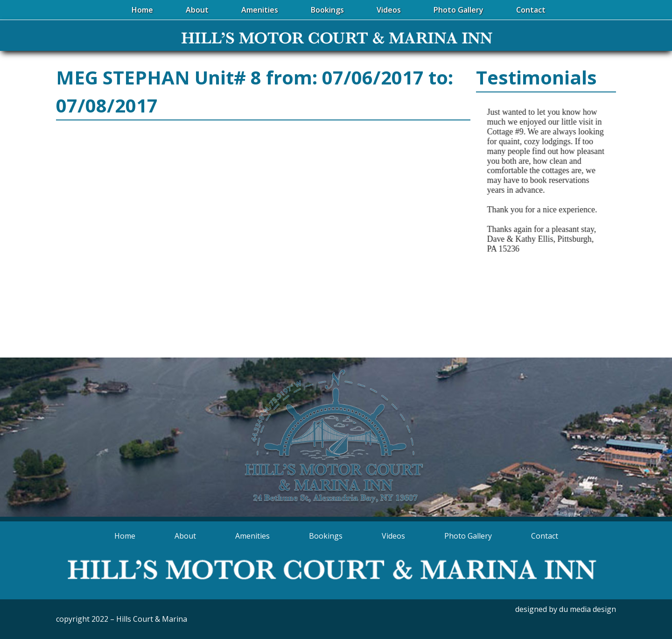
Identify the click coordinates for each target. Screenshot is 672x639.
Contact (545, 536)
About (185, 536)
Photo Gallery (468, 536)
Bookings (326, 536)
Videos (393, 536)
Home (125, 536)
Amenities (252, 536)
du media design (588, 609)
